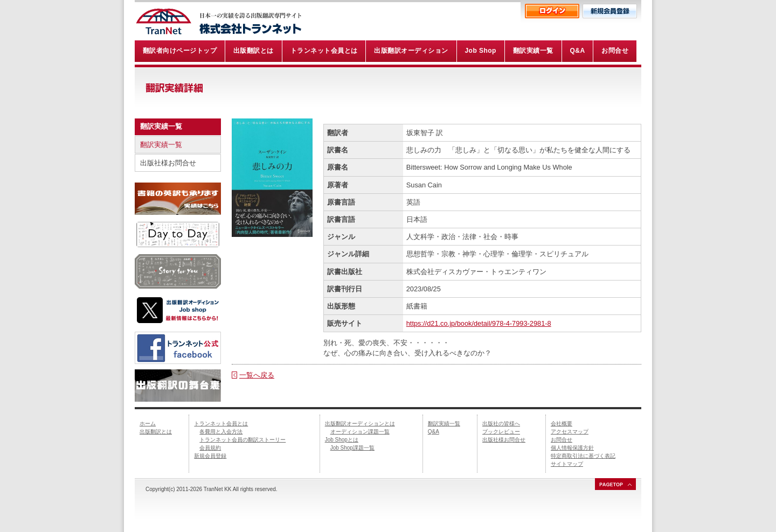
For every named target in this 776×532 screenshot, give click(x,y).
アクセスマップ (570, 432)
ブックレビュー (501, 432)
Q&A (434, 432)
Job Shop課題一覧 (352, 448)
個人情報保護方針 (572, 448)
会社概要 (562, 423)
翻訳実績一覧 (161, 145)
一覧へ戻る (257, 375)
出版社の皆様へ (501, 423)
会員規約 (210, 448)
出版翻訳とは (156, 432)
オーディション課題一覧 (360, 432)
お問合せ (562, 440)
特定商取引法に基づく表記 (583, 456)
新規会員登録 (210, 456)
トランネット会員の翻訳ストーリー (242, 440)
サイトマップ (567, 464)
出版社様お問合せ (168, 163)
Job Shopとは (342, 440)
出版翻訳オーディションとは (360, 423)
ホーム (148, 423)
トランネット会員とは (221, 423)
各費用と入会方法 (221, 432)
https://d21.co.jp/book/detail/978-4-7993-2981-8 (479, 323)
